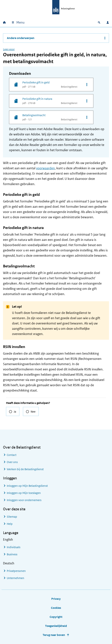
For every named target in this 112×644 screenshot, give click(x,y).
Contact (12, 455)
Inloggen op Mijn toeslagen (24, 493)
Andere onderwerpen (21, 38)
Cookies (56, 608)
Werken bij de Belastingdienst (25, 469)
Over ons (12, 462)
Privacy (56, 599)
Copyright (56, 617)
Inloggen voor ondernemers (24, 500)
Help (10, 524)
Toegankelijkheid (56, 626)
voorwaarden (45, 168)
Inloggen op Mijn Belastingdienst (27, 486)
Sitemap (12, 517)
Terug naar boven (54, 635)
